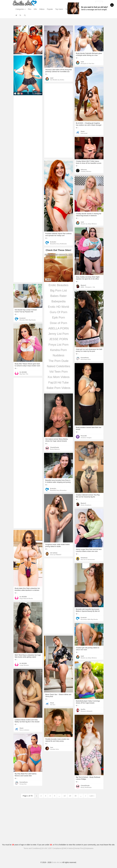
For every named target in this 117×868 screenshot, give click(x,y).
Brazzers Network (86, 711)
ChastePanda (55, 447)
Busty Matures (55, 449)
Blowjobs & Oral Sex (87, 64)
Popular (50, 9)
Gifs (35, 9)
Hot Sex (53, 705)
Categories (21, 9)
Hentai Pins (79, 848)
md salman (54, 553)
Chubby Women (86, 171)
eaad (52, 78)
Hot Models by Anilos (57, 80)
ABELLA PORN (58, 328)
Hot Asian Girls (86, 359)
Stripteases (89, 848)
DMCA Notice (68, 848)
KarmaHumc (85, 358)
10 (65, 796)
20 (70, 796)
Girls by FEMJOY (56, 555)
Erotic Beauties (58, 285)
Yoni (52, 747)
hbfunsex (84, 170)
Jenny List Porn (58, 334)
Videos (42, 9)
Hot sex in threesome (88, 560)
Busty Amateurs (86, 505)
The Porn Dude (58, 361)
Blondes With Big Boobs (28, 320)
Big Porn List (58, 290)
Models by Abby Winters (89, 224)
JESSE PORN (58, 339)
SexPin (83, 709)
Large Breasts (24, 665)
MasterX (83, 285)
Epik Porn (58, 317)
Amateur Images (86, 438)
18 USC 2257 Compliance (52, 848)
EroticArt (53, 242)
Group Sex (23, 784)
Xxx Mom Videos (59, 377)
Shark (83, 131)
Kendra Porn (58, 350)
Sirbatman (84, 558)
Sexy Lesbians (24, 730)
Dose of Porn (58, 323)
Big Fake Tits (24, 374)
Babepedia (58, 301)
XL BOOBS (23, 372)
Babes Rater (58, 296)
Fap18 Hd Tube (58, 382)
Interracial (84, 133)
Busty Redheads (86, 787)
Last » (92, 796)
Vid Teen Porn (59, 372)
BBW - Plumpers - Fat (88, 287)
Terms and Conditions (32, 848)
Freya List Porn (58, 345)
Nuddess (58, 355)
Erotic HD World (59, 307)
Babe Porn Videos (58, 388)
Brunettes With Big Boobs (89, 619)
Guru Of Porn (58, 312)
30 (76, 796)
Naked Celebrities (58, 366)
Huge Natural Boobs (26, 598)
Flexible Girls (54, 749)
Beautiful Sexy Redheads (58, 244)
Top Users (59, 9)
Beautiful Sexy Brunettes (58, 490)
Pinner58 (84, 436)
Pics (30, 9)
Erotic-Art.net (57, 862)
